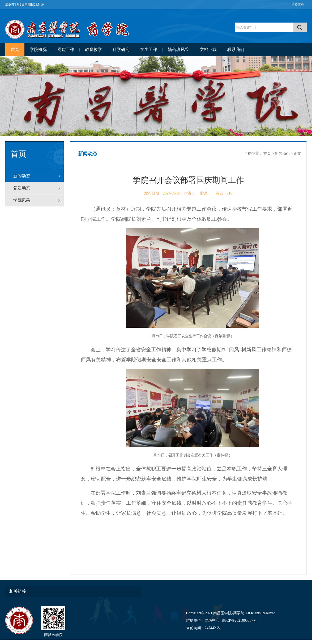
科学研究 (121, 49)
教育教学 (93, 49)
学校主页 (298, 5)
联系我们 (236, 49)
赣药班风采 (178, 49)
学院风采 (22, 200)
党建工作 (66, 49)
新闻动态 (22, 176)
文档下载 (208, 49)
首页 (15, 49)
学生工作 (149, 49)
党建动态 (22, 188)
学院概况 (38, 49)
